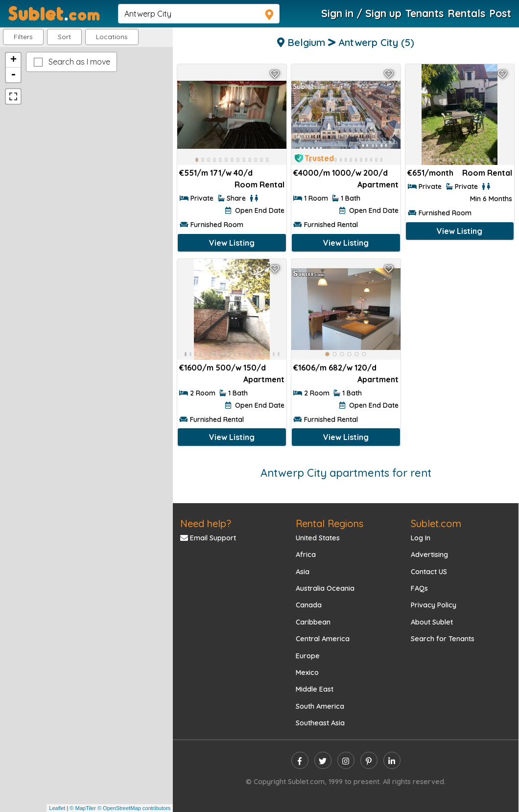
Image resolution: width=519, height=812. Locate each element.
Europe (308, 656)
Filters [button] (23, 37)
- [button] (13, 75)
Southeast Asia (320, 723)
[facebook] (300, 760)
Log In (421, 538)
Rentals (466, 13)
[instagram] (346, 760)
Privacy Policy (434, 605)
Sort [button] (64, 37)
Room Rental (259, 185)
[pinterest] (369, 760)
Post (500, 13)
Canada (309, 605)
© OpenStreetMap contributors (134, 808)
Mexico (307, 673)
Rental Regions (330, 523)
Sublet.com (436, 523)
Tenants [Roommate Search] (425, 13)
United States (318, 538)
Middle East (315, 689)
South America (320, 706)
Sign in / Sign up (361, 13)
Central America (323, 639)
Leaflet (57, 808)
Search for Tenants (443, 639)
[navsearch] (199, 14)
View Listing (232, 243)
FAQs (419, 588)
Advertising (429, 555)
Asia (303, 572)
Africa (306, 555)
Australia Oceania (325, 588)
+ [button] (13, 60)
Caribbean (313, 622)
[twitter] (323, 760)
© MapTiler (83, 808)
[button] (112, 37)
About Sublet (432, 622)
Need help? (206, 523)
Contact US (429, 572)
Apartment (378, 185)
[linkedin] (392, 760)
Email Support (208, 538)
